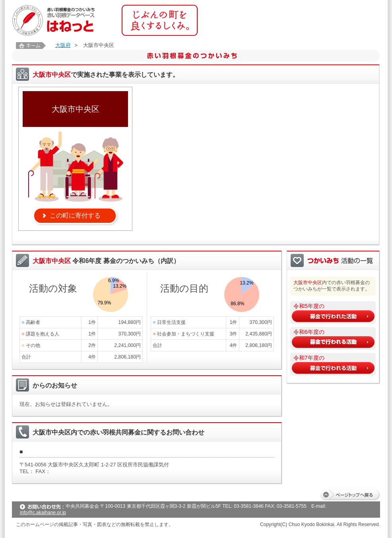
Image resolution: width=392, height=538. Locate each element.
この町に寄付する (75, 215)
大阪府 (63, 45)
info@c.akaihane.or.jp (43, 513)
